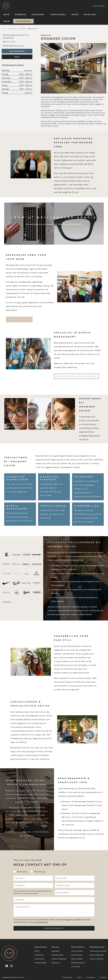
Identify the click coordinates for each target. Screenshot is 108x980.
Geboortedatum (63, 893)
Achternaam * (62, 878)
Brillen (6, 14)
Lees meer (54, 231)
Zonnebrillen (20, 14)
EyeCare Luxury (90, 14)
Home (3, 29)
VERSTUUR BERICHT (54, 928)
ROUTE (17, 57)
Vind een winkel (12, 29)
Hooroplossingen (58, 14)
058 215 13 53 (9, 42)
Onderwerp (20, 900)
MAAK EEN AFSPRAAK (23, 21)
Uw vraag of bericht (23, 907)
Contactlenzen (37, 14)
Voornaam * (20, 878)
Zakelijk (7, 21)
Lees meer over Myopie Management (76, 376)
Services (75, 14)
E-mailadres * (20, 885)
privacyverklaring (41, 922)
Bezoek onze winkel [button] (19, 319)
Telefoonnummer (63, 885)
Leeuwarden (22, 29)
